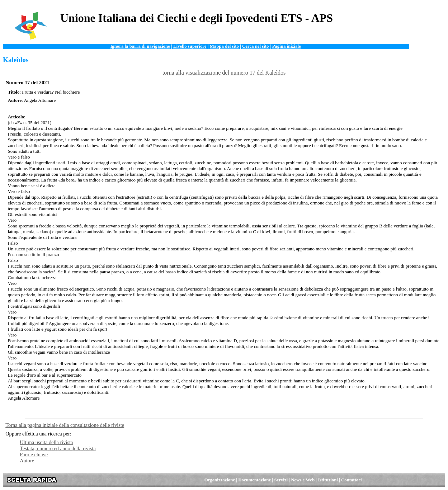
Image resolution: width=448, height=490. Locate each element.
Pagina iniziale (287, 46)
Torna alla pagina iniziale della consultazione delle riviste (65, 425)
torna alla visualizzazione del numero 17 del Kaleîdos (224, 73)
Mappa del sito (224, 46)
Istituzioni (328, 480)
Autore (27, 461)
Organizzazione (220, 480)
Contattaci (352, 480)
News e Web (303, 480)
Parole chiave (34, 454)
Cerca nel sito (255, 46)
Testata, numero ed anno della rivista (58, 448)
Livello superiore (190, 46)
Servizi (281, 480)
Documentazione (254, 480)
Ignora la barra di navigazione (140, 46)
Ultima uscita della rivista (46, 442)
